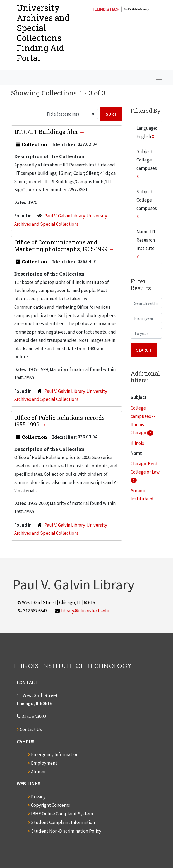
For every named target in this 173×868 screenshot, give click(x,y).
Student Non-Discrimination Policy (66, 831)
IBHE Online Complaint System (62, 814)
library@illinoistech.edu (85, 611)
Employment (44, 763)
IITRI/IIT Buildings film (47, 132)
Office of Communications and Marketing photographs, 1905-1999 (62, 246)
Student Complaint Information (63, 822)
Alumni (38, 772)
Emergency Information (55, 754)
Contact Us (31, 729)
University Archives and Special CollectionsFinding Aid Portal (43, 33)
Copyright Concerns (51, 805)
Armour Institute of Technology (143, 499)
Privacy (38, 797)
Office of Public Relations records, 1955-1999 (60, 421)
